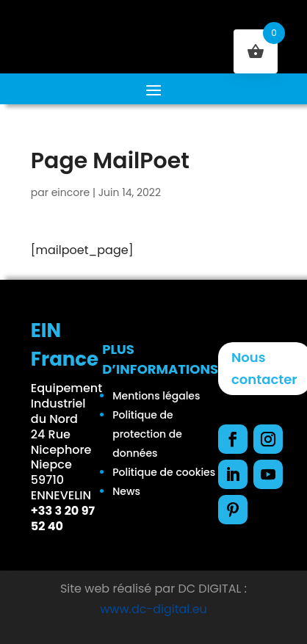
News (126, 491)
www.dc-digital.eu (153, 609)
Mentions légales (156, 396)
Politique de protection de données (147, 434)
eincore (71, 192)
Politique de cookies (164, 472)
